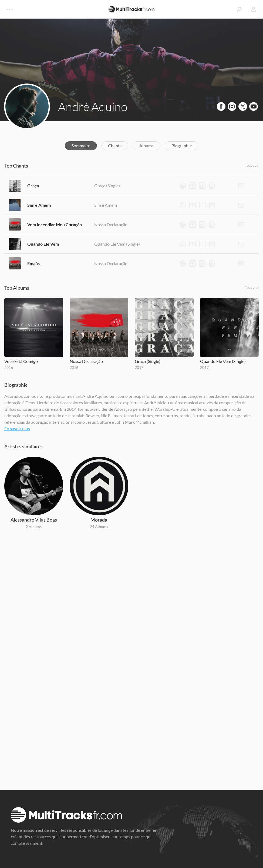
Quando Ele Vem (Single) (117, 244)
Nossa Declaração (111, 224)
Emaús (33, 263)
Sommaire (81, 146)
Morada (99, 520)
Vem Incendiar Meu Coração (55, 224)
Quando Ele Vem (43, 244)
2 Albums (34, 527)
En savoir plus (17, 428)
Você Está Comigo (21, 361)
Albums (146, 146)
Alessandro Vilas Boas (34, 520)
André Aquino (93, 106)
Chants (115, 146)
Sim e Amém (39, 205)
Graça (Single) (107, 186)
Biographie (182, 146)
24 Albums (99, 527)
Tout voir (252, 165)
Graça (33, 186)
